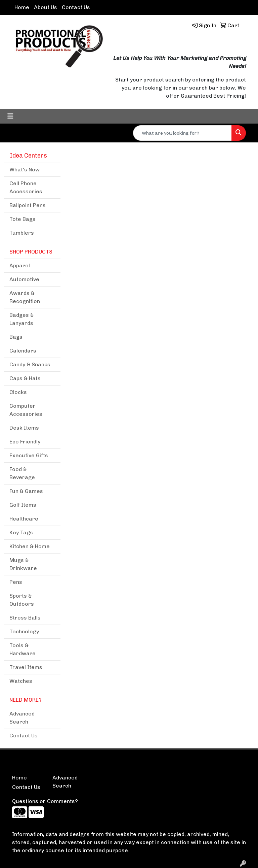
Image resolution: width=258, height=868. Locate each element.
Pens (16, 582)
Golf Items (23, 505)
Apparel (20, 265)
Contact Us (76, 7)
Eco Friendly (25, 442)
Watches (21, 681)
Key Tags (21, 532)
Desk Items (24, 428)
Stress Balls (25, 618)
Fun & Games (26, 491)
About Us (46, 7)
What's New (25, 170)
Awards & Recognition (25, 297)
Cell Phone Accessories (26, 187)
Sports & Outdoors (22, 600)
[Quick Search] (182, 133)
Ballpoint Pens (28, 205)
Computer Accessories (26, 410)
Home (22, 7)
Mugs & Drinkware (23, 564)
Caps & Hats (25, 378)
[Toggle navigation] (10, 116)
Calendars (23, 351)
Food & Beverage (22, 473)
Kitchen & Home (30, 546)
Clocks (18, 392)
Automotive (24, 279)
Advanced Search (22, 718)
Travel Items (26, 667)
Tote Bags (23, 219)
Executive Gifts (29, 455)
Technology (24, 631)
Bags (16, 337)
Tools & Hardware (23, 649)
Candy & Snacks (30, 364)
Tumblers (22, 233)
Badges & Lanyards (22, 319)
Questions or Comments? (45, 801)
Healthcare (24, 519)
